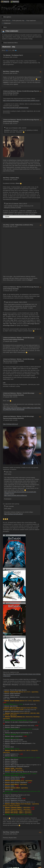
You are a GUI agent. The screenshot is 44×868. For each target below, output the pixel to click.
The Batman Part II (17, 55)
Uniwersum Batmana (10, 91)
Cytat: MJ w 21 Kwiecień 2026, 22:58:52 (16, 302)
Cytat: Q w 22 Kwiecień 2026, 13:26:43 (16, 128)
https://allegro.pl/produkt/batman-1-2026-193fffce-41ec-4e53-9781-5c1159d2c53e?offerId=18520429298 (22, 409)
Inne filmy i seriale (9, 225)
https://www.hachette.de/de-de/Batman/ (16, 495)
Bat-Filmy (6, 71)
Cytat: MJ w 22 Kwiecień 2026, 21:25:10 (16, 204)
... (12, 50)
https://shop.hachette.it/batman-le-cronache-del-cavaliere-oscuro (21, 100)
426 (13, 50)
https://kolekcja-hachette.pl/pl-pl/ (13, 514)
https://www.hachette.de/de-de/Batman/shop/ (16, 108)
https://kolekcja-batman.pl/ (10, 424)
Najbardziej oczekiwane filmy (24, 225)
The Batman (7, 55)
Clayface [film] (14, 71)
